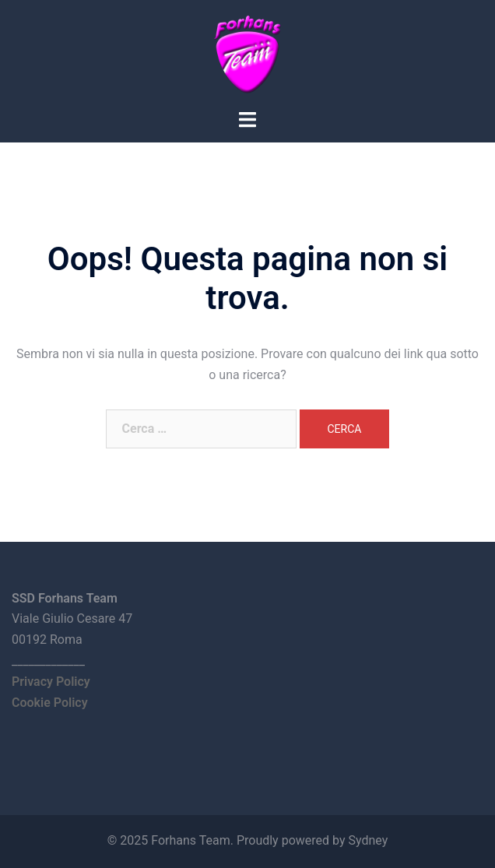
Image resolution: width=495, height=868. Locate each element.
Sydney (368, 840)
